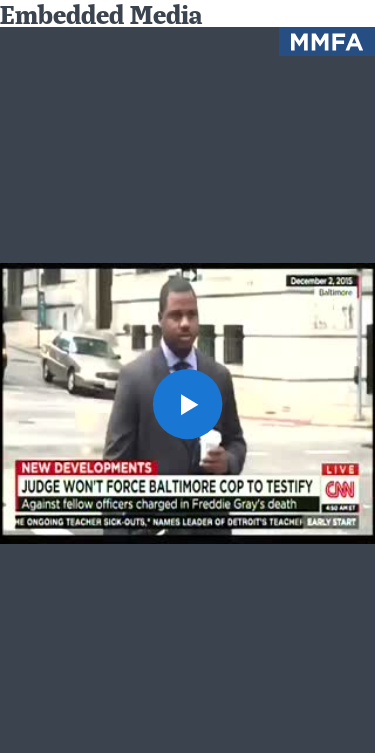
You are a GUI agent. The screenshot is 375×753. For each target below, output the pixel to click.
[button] (188, 404)
